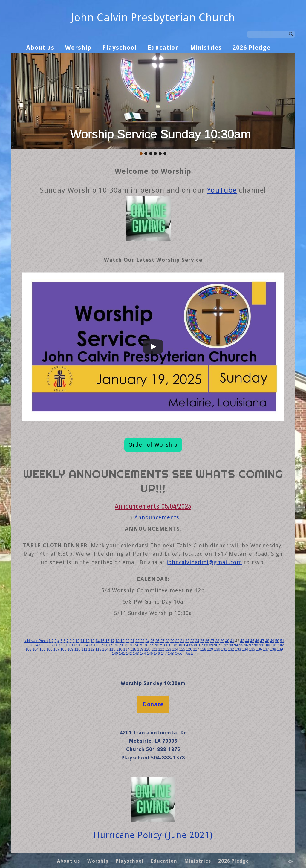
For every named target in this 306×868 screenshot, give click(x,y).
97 (251, 645)
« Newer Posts (36, 641)
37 (212, 641)
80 (166, 645)
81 (171, 645)
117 (126, 649)
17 (113, 641)
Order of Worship (153, 445)
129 (210, 649)
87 (201, 645)
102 (281, 645)
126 (189, 649)
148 (171, 654)
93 (231, 645)
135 (252, 649)
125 (182, 649)
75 (141, 645)
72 (126, 645)
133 (238, 649)
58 (56, 645)
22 (137, 641)
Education (163, 48)
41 (232, 641)
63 (81, 645)
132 (231, 649)
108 (63, 649)
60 (66, 645)
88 (206, 645)
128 (203, 649)
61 (71, 645)
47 (262, 641)
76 (146, 645)
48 (267, 641)
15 (102, 641)
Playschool (120, 48)
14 (98, 641)
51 (282, 641)
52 (26, 645)
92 (226, 645)
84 (186, 645)
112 (91, 649)
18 (117, 641)
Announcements (157, 517)
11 (82, 641)
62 (76, 645)
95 (241, 645)
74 (136, 645)
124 (175, 649)
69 (111, 645)
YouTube (222, 190)
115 (112, 649)
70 (116, 645)
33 (192, 641)
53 (31, 645)
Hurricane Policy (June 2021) (153, 835)
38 (217, 641)
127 (196, 649)
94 (236, 645)
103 (28, 649)
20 (127, 641)
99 (261, 645)
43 (242, 641)
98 (256, 645)
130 (217, 649)
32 (187, 641)
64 (86, 645)
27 (162, 641)
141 (122, 654)
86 (196, 645)
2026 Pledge (251, 48)
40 (227, 641)
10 (78, 641)
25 (152, 641)
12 (87, 641)
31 (182, 641)
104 (36, 649)
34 (197, 641)
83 (181, 645)
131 (224, 649)
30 (177, 641)
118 (133, 649)
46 (257, 641)
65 (91, 645)
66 (96, 645)
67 (101, 645)
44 (247, 641)
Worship (78, 48)
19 (122, 641)
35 (202, 641)
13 (92, 641)
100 (267, 645)
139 (280, 649)
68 (106, 645)
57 (51, 645)
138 (273, 649)
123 (168, 649)
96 (246, 645)
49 (272, 641)
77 (151, 645)
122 (161, 649)
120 (147, 649)
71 (121, 645)
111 (84, 649)
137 (266, 649)
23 (142, 641)
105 (42, 649)
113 (98, 649)
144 (143, 654)
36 (207, 641)
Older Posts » (186, 654)
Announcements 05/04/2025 (153, 506)
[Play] (153, 347)
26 (157, 641)
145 (150, 654)
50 (277, 641)
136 (259, 649)
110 (77, 649)
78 (156, 645)
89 (211, 645)
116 (119, 649)
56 (46, 645)
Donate (153, 704)
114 (105, 649)
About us (40, 48)
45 (252, 641)
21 (132, 641)
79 (161, 645)
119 (140, 649)
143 (136, 654)
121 (154, 649)
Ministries (206, 48)
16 (107, 641)
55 (41, 645)
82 (176, 645)
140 (115, 654)
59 (61, 645)
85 (191, 645)
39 (222, 641)
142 (129, 654)
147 (164, 654)
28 (167, 641)
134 (245, 649)
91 (221, 645)
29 (172, 641)
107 (56, 649)
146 (157, 654)
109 (70, 649)
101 (274, 645)
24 (147, 641)
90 (216, 645)
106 (49, 649)
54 (36, 645)
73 (131, 645)
